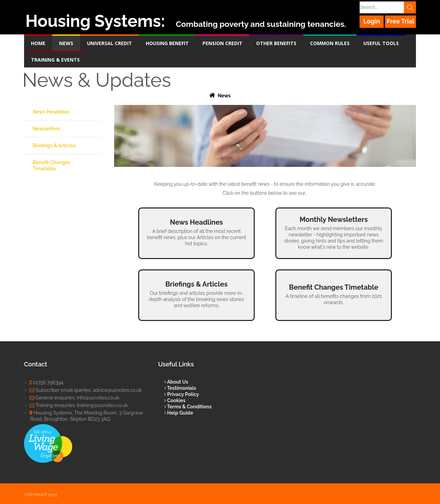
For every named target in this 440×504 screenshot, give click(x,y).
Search (410, 7)
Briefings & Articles (54, 146)
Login (372, 21)
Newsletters (46, 129)
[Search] (387, 7)
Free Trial (400, 21)
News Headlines (51, 112)
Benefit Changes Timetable (51, 165)
